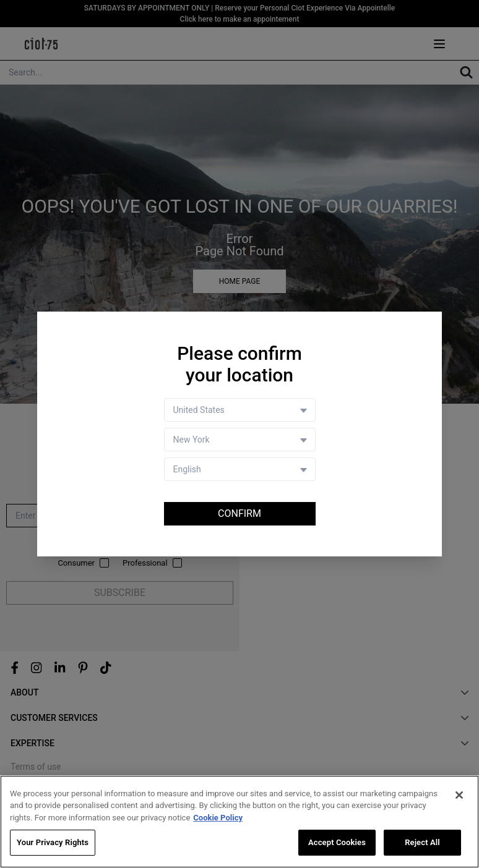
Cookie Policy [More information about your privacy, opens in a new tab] (218, 819)
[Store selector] (240, 440)
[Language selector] (240, 469)
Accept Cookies (337, 844)
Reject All (422, 844)
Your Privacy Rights (53, 844)
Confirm (239, 513)
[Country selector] (240, 410)
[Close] (459, 796)
